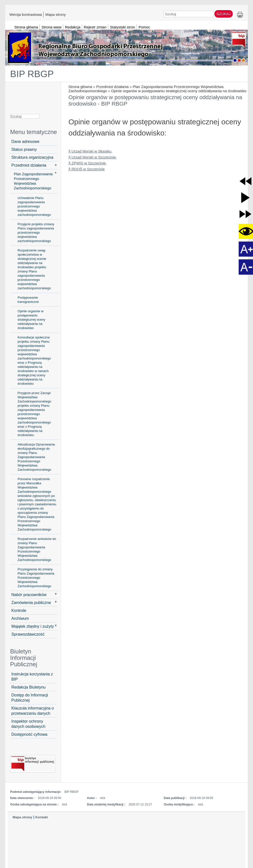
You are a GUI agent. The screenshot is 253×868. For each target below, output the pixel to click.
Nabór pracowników (29, 595)
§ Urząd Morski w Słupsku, (90, 151)
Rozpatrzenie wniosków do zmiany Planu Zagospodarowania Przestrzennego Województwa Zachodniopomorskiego (37, 549)
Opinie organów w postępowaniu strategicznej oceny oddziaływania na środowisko (179, 91)
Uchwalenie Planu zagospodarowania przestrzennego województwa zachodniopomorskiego (34, 206)
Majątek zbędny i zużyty (33, 626)
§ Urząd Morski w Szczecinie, (93, 157)
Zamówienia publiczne (31, 602)
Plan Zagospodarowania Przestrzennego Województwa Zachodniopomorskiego (33, 181)
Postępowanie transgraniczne (28, 300)
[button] (245, 181)
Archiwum (20, 618)
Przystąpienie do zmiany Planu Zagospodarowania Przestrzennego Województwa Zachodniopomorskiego (36, 578)
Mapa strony (55, 14)
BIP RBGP (32, 74)
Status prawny (24, 149)
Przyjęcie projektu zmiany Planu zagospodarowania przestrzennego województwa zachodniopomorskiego (36, 233)
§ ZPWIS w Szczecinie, (88, 163)
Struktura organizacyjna (32, 157)
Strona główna (80, 87)
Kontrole (19, 610)
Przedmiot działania (113, 87)
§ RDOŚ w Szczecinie (87, 169)
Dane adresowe (25, 141)
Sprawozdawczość (28, 634)
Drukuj (240, 15)
